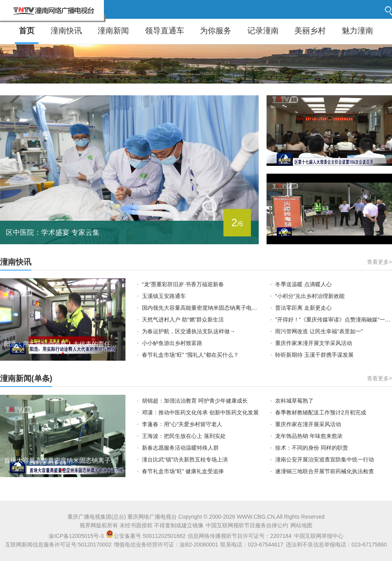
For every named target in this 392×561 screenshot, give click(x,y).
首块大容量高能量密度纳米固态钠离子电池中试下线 (63, 460)
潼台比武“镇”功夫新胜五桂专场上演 (185, 459)
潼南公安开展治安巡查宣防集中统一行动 (325, 459)
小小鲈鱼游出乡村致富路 (172, 343)
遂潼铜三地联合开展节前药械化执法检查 (325, 471)
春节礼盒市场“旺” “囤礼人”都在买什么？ (190, 355)
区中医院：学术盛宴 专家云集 (53, 232)
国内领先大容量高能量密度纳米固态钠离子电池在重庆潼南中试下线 (200, 308)
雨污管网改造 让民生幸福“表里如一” (319, 331)
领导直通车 (165, 31)
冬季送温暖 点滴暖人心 (303, 284)
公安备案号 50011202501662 (146, 536)
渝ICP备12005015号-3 (76, 536)
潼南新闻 (113, 31)
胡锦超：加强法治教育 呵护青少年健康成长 (195, 401)
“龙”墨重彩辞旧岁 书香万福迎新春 (183, 284)
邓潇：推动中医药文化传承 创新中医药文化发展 (200, 412)
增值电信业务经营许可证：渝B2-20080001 (166, 545)
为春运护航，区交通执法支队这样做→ (189, 331)
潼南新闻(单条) (26, 378)
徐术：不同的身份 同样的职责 (312, 448)
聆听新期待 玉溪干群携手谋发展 (314, 355)
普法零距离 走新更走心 (303, 308)
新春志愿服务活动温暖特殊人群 (180, 448)
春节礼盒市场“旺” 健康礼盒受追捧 (183, 471)
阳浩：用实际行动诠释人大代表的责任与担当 (63, 344)
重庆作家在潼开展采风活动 (308, 424)
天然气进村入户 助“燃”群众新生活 (183, 320)
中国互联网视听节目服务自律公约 (247, 525)
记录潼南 (263, 31)
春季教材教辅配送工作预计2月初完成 (321, 412)
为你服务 (216, 31)
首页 (27, 31)
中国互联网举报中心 (319, 536)
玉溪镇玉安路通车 (164, 296)
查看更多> (379, 262)
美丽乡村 (310, 31)
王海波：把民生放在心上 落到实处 (184, 436)
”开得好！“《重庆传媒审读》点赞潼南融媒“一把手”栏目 (334, 320)
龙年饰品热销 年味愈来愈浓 (309, 436)
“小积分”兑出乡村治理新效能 (310, 296)
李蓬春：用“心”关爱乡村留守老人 (182, 424)
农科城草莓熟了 (294, 401)
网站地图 (301, 525)
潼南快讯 (66, 31)
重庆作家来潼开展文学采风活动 (314, 343)
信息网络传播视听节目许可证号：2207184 (240, 536)
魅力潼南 (358, 31)
